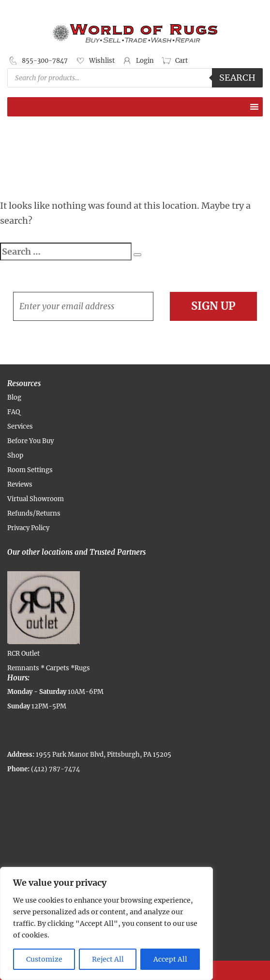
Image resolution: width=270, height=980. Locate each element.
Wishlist (102, 61)
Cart (181, 61)
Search (237, 78)
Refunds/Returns (34, 513)
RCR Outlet (44, 614)
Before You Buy (30, 441)
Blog (14, 397)
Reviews (20, 484)
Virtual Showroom (36, 499)
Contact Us (225, 970)
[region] (106, 923)
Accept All (170, 959)
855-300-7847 (45, 61)
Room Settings (30, 470)
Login (145, 61)
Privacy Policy (28, 528)
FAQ (14, 412)
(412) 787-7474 (55, 769)
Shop (15, 455)
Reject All (108, 959)
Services (20, 426)
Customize (44, 959)
